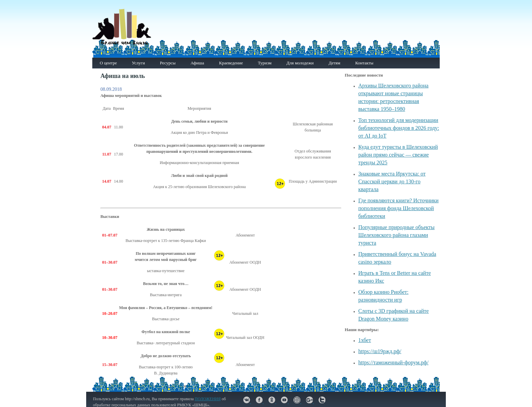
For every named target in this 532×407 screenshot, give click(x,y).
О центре (108, 63)
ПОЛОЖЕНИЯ (208, 399)
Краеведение (231, 63)
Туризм (265, 63)
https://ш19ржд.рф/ (380, 351)
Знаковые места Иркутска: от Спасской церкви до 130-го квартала (392, 181)
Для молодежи (300, 63)
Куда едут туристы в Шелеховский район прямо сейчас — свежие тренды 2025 (398, 155)
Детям (334, 63)
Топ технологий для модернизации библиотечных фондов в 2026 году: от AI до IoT (399, 128)
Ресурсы (168, 63)
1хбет (365, 340)
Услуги (138, 63)
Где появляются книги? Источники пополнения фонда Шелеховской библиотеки (398, 208)
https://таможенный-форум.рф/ (393, 362)
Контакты (364, 63)
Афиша (197, 63)
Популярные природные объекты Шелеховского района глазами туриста (396, 235)
